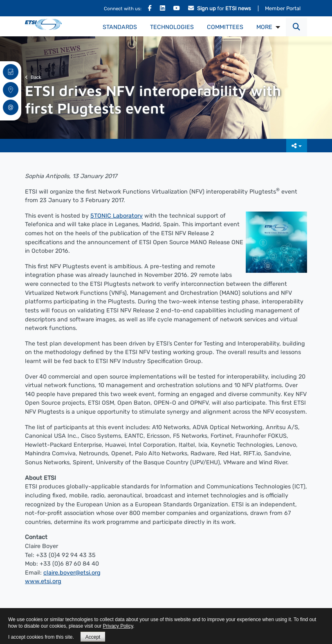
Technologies (172, 27)
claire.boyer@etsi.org (72, 573)
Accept (93, 637)
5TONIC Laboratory (117, 216)
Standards (120, 27)
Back (33, 77)
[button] (296, 27)
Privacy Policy (118, 626)
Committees (225, 27)
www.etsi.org (43, 581)
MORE (264, 27)
